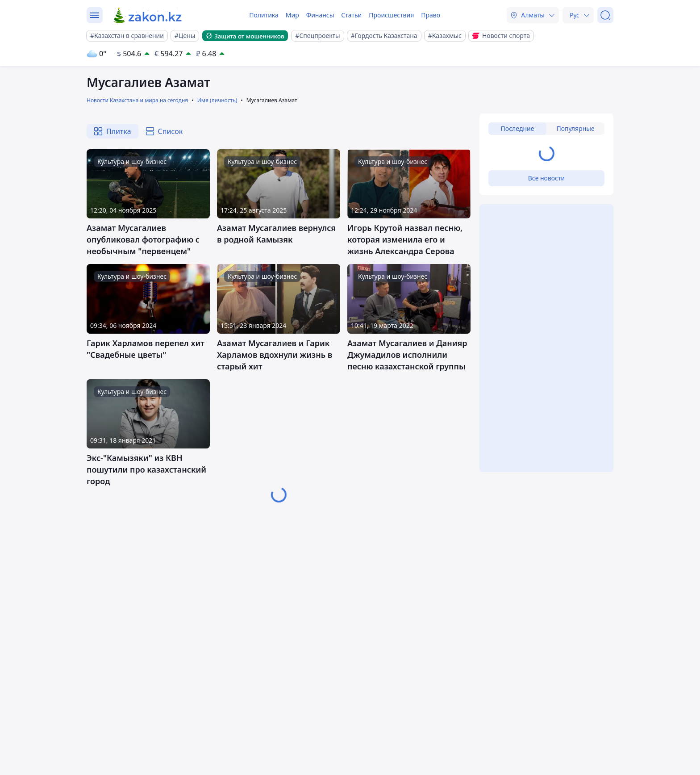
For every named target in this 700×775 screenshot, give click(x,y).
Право (431, 15)
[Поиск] (605, 15)
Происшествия (391, 15)
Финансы (320, 15)
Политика (264, 15)
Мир (292, 15)
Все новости (546, 178)
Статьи (351, 15)
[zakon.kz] (148, 15)
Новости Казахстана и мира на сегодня (137, 100)
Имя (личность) (217, 100)
